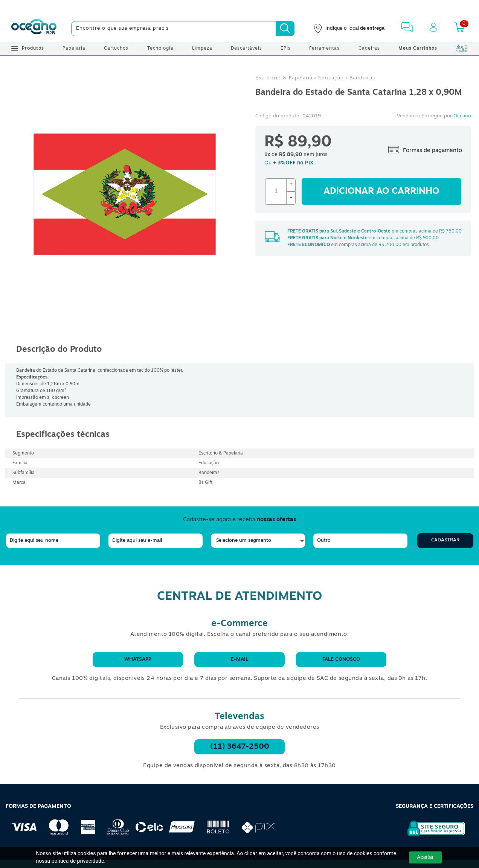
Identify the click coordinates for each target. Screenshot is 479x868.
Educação (331, 78)
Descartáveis (246, 49)
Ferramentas (324, 49)
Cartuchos (116, 49)
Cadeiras (369, 49)
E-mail (239, 659)
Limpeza (202, 49)
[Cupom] (239, 8)
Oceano (462, 116)
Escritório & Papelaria (284, 78)
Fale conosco (341, 659)
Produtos (28, 49)
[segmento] (258, 541)
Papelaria (74, 49)
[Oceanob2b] (34, 29)
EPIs (286, 49)
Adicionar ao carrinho (381, 192)
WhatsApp (138, 659)
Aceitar (425, 857)
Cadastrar (445, 540)
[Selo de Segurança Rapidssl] (431, 836)
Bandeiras (362, 78)
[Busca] (285, 29)
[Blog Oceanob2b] (462, 49)
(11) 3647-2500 (240, 747)
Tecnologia (160, 49)
